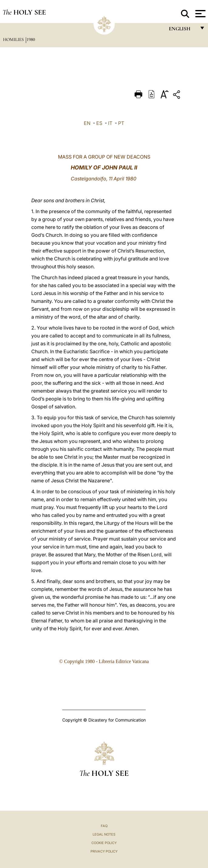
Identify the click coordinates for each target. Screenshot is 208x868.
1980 (31, 39)
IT (110, 123)
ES (99, 123)
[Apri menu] (200, 14)
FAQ (104, 826)
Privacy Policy (104, 851)
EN (87, 123)
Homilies (14, 39)
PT (121, 123)
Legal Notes (104, 834)
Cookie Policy (104, 843)
